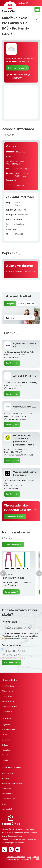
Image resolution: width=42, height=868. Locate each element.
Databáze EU (23, 3)
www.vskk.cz (14, 488)
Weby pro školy (8, 773)
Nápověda (6, 750)
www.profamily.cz (22, 168)
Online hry (6, 804)
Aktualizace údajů (9, 730)
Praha (17, 202)
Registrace (6, 725)
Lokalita (31, 304)
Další (39, 573)
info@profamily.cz (13, 164)
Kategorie (10, 304)
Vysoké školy (7, 711)
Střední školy (7, 696)
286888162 (14, 78)
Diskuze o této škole (17, 68)
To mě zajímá (11, 363)
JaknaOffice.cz (8, 794)
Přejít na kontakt (11, 662)
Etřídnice (5, 779)
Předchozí (3, 573)
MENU (37, 9)
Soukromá (22, 210)
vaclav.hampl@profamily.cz (17, 61)
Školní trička (7, 789)
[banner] (10, 7)
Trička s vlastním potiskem (12, 784)
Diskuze (5, 745)
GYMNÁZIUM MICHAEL (25, 407)
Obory (21, 304)
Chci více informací (14, 517)
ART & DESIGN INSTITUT (26, 376)
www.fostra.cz (14, 357)
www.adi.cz (13, 388)
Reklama (5, 735)
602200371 (10, 227)
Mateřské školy (24, 215)
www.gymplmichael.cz (18, 419)
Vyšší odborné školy (10, 706)
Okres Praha (20, 205)
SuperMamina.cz (8, 799)
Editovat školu (40, 18)
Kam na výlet (7, 809)
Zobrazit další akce (12, 544)
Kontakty (5, 760)
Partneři (5, 755)
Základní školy (7, 691)
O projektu (6, 740)
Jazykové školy (8, 701)
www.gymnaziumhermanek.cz (21, 455)
